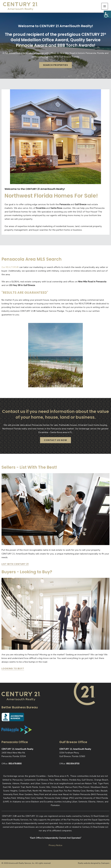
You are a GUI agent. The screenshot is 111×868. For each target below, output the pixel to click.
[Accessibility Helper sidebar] (107, 14)
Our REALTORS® (10, 269)
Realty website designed (88, 863)
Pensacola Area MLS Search (33, 260)
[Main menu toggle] (105, 7)
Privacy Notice (55, 845)
